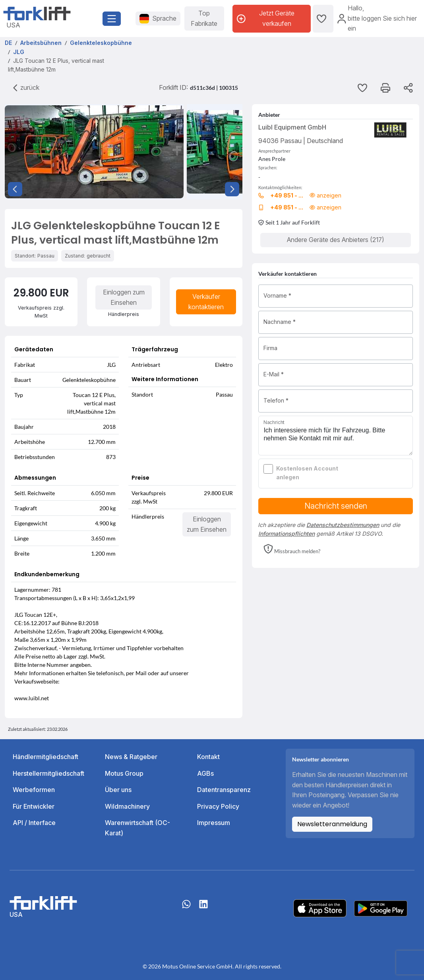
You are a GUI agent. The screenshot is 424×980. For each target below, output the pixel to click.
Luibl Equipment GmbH (292, 127)
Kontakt (208, 757)
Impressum (214, 823)
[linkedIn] (203, 908)
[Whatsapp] (186, 908)
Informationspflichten (287, 534)
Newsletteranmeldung (332, 824)
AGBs (205, 773)
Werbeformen (34, 790)
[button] (292, 550)
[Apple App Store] (320, 908)
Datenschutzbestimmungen (343, 525)
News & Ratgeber (131, 757)
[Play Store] (381, 908)
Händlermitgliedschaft (45, 757)
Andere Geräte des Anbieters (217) (336, 240)
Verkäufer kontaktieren (206, 302)
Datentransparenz (224, 790)
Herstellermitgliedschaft (48, 773)
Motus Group (124, 773)
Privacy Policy (218, 806)
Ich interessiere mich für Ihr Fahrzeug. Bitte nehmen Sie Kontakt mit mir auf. (336, 436)
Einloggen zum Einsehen (124, 297)
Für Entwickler (34, 806)
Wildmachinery (127, 806)
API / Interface (34, 823)
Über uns (118, 790)
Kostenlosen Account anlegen (307, 473)
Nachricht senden (336, 506)
